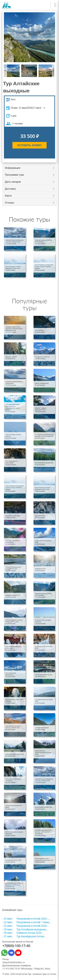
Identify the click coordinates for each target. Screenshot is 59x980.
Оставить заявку (29, 145)
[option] (29, 37)
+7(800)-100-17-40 (16, 946)
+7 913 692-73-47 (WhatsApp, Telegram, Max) (26, 969)
